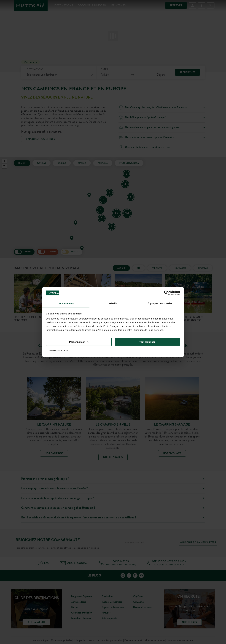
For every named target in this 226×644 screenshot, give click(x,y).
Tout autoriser (147, 342)
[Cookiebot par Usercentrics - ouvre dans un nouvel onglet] (166, 293)
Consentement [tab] (66, 303)
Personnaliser (79, 342)
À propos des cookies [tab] (160, 303)
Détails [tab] (113, 303)
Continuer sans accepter (58, 350)
